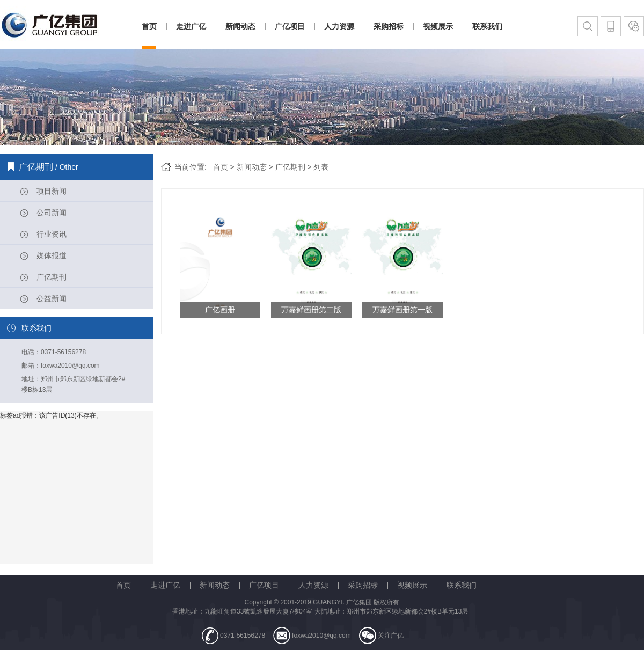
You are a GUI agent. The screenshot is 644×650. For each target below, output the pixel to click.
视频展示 (438, 26)
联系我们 (487, 26)
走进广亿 (191, 26)
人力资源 (339, 26)
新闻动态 (240, 26)
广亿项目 (290, 26)
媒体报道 (52, 255)
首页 (149, 26)
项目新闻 (52, 191)
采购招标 (389, 26)
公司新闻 (52, 213)
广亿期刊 (52, 277)
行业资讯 (52, 234)
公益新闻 (52, 298)
